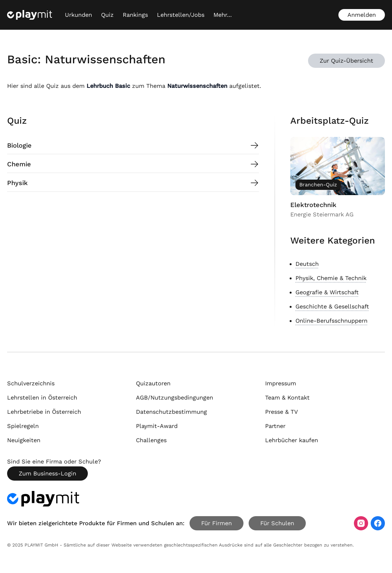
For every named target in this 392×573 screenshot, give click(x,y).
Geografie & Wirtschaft (327, 292)
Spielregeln (23, 426)
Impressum (281, 383)
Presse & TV (282, 412)
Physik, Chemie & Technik (331, 278)
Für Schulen (277, 523)
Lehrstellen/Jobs (181, 15)
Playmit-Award (157, 426)
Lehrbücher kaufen (292, 440)
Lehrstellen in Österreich (42, 397)
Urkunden (78, 15)
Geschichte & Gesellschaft (332, 306)
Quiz (107, 15)
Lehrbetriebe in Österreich (44, 412)
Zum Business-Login (47, 473)
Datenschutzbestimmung (171, 412)
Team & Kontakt (287, 397)
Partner (275, 426)
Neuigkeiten (24, 440)
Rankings (135, 15)
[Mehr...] (223, 15)
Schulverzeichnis (31, 383)
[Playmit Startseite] (30, 15)
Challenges (151, 440)
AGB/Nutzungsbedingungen (175, 397)
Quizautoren (153, 383)
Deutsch (307, 264)
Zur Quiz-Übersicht (346, 61)
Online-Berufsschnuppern (331, 321)
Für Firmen (217, 523)
